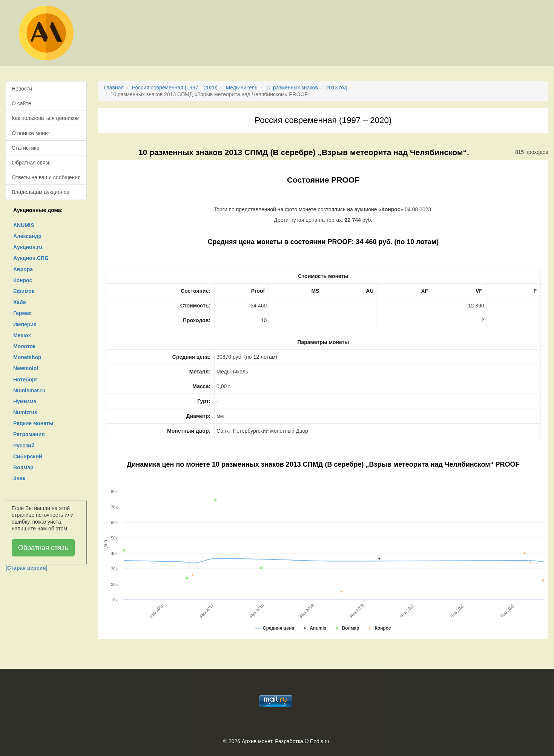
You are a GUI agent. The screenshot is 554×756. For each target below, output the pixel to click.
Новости (22, 89)
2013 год (337, 88)
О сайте (21, 103)
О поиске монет (31, 133)
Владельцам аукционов (41, 192)
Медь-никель (242, 88)
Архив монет (257, 741)
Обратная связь (31, 163)
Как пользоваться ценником (46, 118)
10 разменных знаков (292, 88)
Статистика (26, 148)
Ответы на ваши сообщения (46, 177)
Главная (114, 88)
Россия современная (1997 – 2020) (175, 88)
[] (26, 568)
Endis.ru (320, 741)
